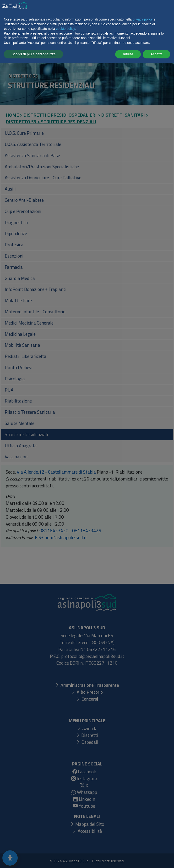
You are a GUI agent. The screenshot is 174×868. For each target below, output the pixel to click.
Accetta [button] (156, 859)
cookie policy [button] (65, 833)
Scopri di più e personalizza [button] (33, 859)
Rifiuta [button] (128, 859)
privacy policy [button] (143, 824)
